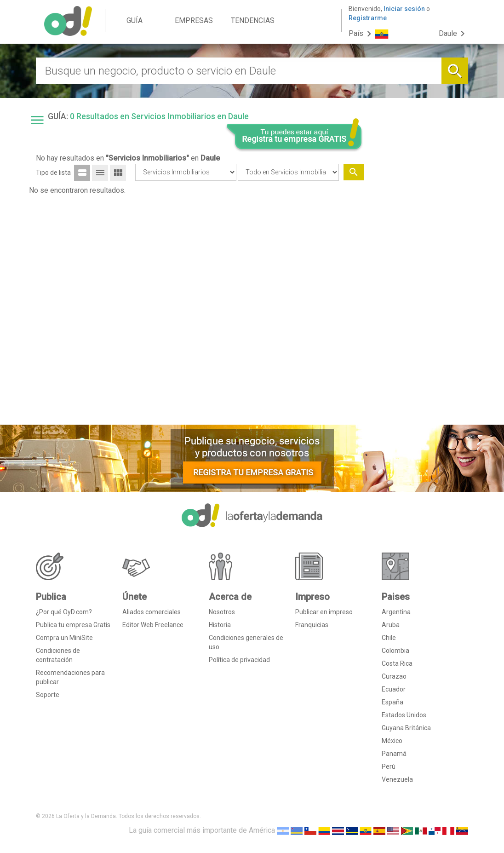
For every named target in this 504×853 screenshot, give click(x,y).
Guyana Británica (406, 728)
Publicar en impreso (324, 612)
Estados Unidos (404, 715)
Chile (389, 638)
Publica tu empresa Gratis (73, 625)
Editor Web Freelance (153, 625)
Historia (220, 625)
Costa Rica (397, 663)
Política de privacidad (239, 660)
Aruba (391, 625)
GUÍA (135, 20)
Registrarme (368, 18)
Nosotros (222, 612)
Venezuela (397, 779)
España (392, 702)
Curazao (394, 676)
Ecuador (394, 689)
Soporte (48, 695)
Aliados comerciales (152, 612)
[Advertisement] (420, 277)
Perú (389, 767)
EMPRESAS (194, 20)
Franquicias (312, 625)
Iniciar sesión (404, 9)
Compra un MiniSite (64, 638)
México (392, 741)
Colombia (395, 651)
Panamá (394, 754)
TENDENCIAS (253, 20)
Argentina (396, 612)
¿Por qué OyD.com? (64, 612)
